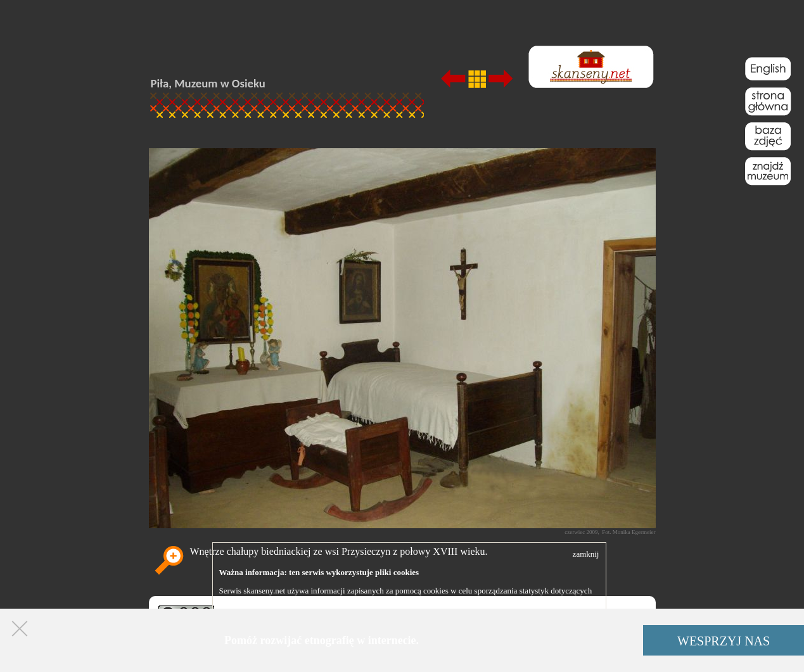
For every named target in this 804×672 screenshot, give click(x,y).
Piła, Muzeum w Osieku (208, 83)
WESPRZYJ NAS (724, 641)
